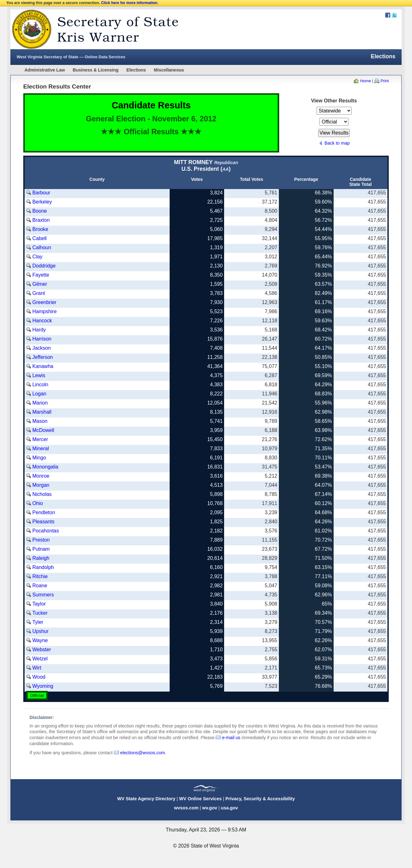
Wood (39, 677)
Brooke (40, 229)
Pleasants (43, 522)
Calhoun (42, 247)
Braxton (41, 220)
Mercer (40, 439)
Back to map (337, 143)
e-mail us (231, 738)
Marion (40, 403)
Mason (40, 421)
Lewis (39, 375)
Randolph (43, 567)
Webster (42, 650)
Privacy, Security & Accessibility (260, 799)
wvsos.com (186, 808)
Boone (40, 211)
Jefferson (43, 357)
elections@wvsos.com (143, 753)
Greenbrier (44, 302)
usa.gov (229, 808)
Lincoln (40, 385)
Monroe (41, 476)
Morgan (41, 485)
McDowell (43, 430)
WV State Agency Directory (146, 799)
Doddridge (44, 266)
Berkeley (42, 202)
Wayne (40, 640)
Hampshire (45, 311)
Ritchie (40, 576)
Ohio (38, 503)
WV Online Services (200, 799)
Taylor (39, 604)
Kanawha (43, 366)
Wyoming (43, 686)
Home (365, 81)
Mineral (41, 448)
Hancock (42, 321)
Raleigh (41, 558)
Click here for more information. (130, 3)
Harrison (42, 339)
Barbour (41, 193)
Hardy (39, 330)
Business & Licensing (96, 70)
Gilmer (40, 284)
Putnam (41, 549)
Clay (37, 257)
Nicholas (42, 494)
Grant (39, 293)
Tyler (38, 622)
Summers (43, 595)
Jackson (42, 348)
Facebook (388, 15)
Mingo (39, 458)
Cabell (40, 238)
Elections (136, 70)
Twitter (394, 15)
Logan (40, 394)
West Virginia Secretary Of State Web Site (91, 29)
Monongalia (45, 467)
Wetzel (40, 659)
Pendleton (44, 512)
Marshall (42, 412)
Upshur (41, 631)
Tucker (40, 613)
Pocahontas (46, 531)
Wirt (37, 668)
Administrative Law (45, 70)
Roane (40, 586)
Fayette (41, 275)
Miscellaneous (169, 70)
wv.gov (210, 808)
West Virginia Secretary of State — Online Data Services (71, 57)
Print (385, 81)
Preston (41, 540)
